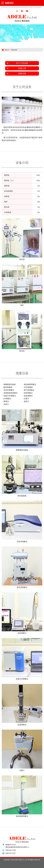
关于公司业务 (22, 63)
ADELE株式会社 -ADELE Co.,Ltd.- (22, 18)
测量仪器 (22, 73)
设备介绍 (22, 68)
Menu (8, 3)
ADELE (7, 50)
